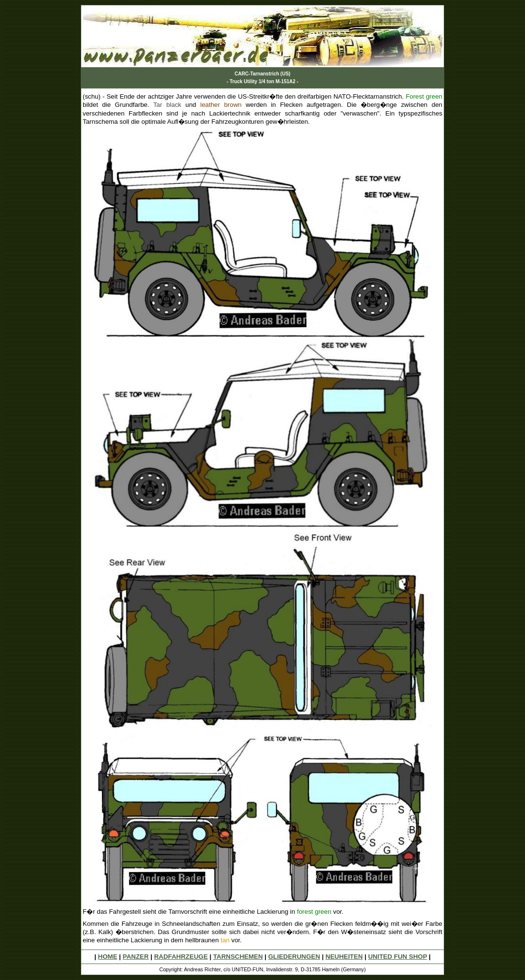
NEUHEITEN (344, 957)
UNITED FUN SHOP (397, 957)
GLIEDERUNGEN (294, 957)
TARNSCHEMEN (238, 957)
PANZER (136, 957)
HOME (108, 957)
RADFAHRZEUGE (181, 957)
